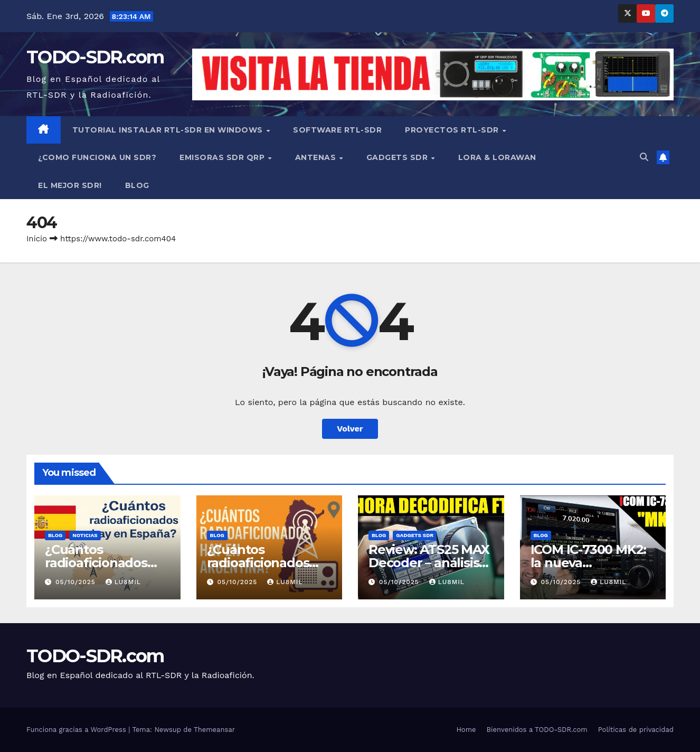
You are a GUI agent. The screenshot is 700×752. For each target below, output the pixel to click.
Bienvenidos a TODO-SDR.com (537, 730)
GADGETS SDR (398, 157)
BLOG (137, 185)
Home (466, 730)
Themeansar (214, 730)
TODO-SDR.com (95, 57)
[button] (644, 157)
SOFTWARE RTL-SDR (337, 130)
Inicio (37, 239)
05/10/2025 (77, 582)
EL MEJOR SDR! (70, 185)
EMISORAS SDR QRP (223, 157)
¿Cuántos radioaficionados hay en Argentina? (264, 563)
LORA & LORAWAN (497, 157)
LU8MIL (123, 582)
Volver (350, 429)
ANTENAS (317, 157)
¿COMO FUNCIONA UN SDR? (97, 157)
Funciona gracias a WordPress (77, 730)
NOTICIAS (85, 535)
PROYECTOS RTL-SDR (453, 130)
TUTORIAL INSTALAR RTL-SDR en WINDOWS (169, 130)
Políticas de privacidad (636, 730)
